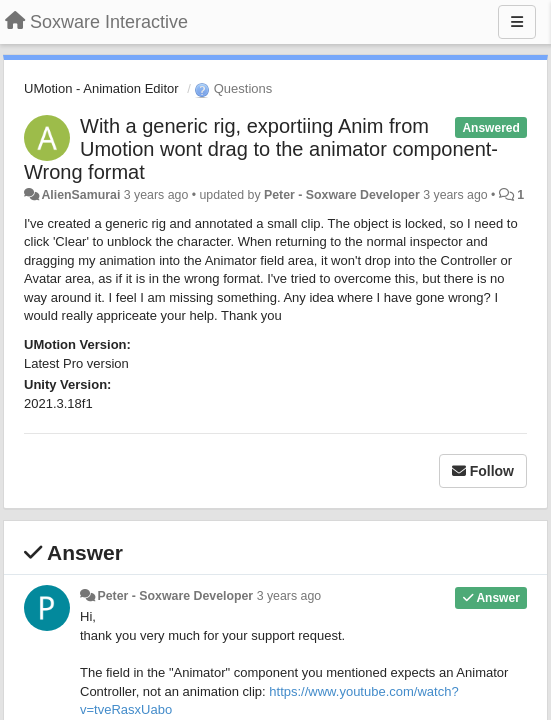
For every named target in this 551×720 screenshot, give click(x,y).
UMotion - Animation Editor (101, 88)
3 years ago (289, 596)
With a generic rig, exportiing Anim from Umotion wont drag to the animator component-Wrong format (261, 149)
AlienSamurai (80, 195)
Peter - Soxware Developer (342, 195)
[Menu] (517, 22)
